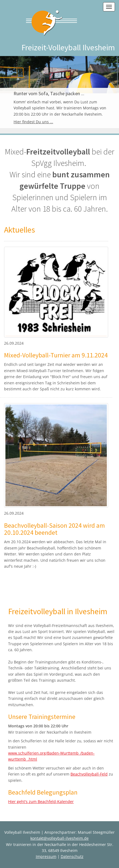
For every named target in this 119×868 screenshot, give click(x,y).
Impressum (46, 856)
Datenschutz (72, 856)
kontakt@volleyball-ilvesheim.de (59, 838)
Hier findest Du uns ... (33, 122)
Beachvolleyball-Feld (89, 774)
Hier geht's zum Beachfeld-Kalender (41, 801)
